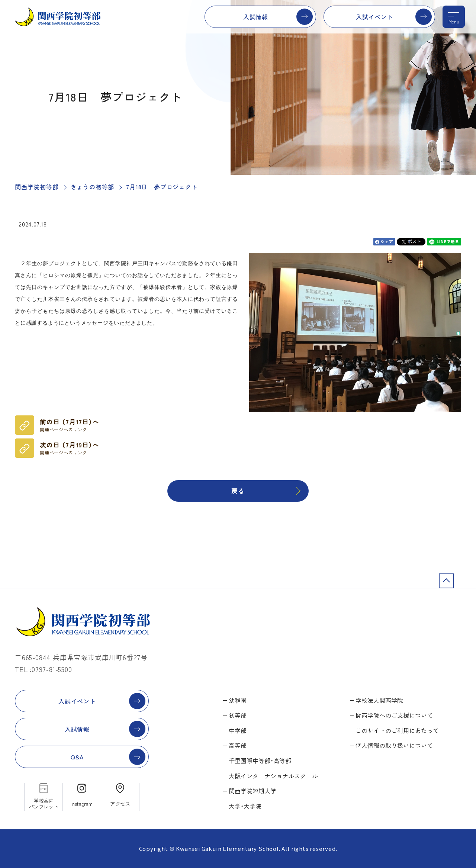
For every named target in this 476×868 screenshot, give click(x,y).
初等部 (238, 715)
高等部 (238, 745)
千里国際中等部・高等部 (260, 761)
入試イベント (375, 17)
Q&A (77, 757)
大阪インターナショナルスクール (273, 776)
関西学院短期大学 (253, 791)
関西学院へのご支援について (394, 715)
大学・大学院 (245, 806)
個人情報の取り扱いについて (394, 745)
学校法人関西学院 (379, 700)
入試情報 (256, 17)
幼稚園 (238, 700)
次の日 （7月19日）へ (70, 448)
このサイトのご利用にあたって (397, 730)
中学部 (238, 730)
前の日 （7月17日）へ (70, 425)
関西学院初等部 (37, 187)
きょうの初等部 (93, 187)
